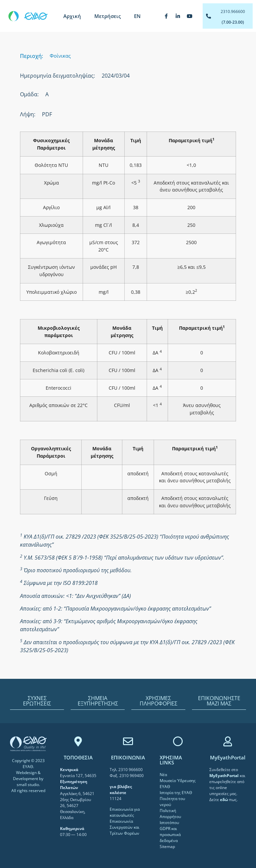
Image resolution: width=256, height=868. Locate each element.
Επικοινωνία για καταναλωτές (125, 812)
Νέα (163, 775)
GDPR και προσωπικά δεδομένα (170, 835)
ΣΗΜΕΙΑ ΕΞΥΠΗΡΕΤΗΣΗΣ (98, 701)
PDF (47, 114)
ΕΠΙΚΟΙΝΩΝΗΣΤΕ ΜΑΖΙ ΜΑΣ (219, 701)
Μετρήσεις (107, 16)
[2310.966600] (208, 16)
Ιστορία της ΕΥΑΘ (176, 793)
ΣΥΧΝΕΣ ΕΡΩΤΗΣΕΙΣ (37, 701)
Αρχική (72, 16)
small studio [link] (28, 785)
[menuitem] (137, 16)
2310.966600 (233, 11)
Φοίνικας (60, 56)
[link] (224, 776)
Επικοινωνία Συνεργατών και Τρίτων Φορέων (124, 827)
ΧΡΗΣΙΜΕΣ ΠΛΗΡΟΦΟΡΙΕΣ (158, 701)
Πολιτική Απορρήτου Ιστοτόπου (170, 817)
